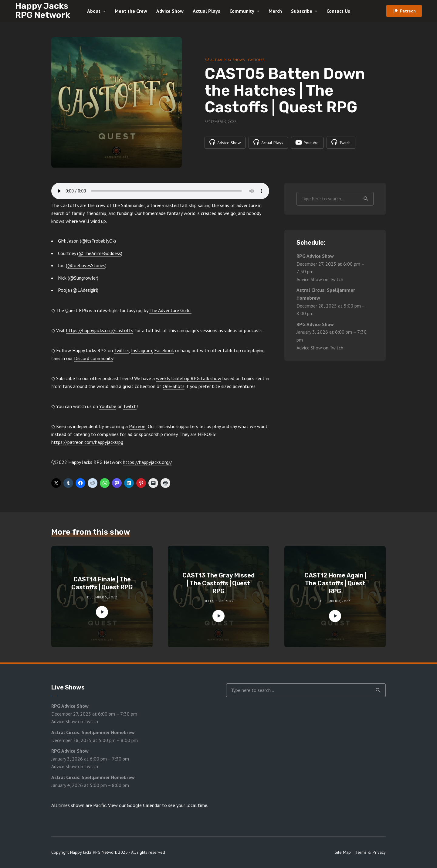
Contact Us (338, 11)
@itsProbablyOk (98, 241)
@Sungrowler (83, 278)
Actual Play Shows (228, 60)
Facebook (164, 350)
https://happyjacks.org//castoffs (100, 330)
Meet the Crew (131, 11)
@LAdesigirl (85, 290)
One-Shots (174, 386)
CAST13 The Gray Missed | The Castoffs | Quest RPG (218, 583)
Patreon (408, 11)
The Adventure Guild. (170, 310)
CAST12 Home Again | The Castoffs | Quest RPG (335, 583)
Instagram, (142, 350)
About (94, 11)
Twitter (122, 350)
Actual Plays (207, 11)
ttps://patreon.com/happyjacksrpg (88, 442)
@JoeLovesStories (86, 265)
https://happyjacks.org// (147, 462)
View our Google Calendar (134, 805)
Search (366, 199)
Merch (275, 11)
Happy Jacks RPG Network (43, 10)
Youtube (108, 406)
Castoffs (256, 60)
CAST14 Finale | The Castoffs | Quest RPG (102, 583)
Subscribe (302, 11)
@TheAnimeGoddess (100, 253)
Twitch (130, 406)
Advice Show (170, 11)
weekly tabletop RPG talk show (189, 378)
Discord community (94, 358)
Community (242, 11)
